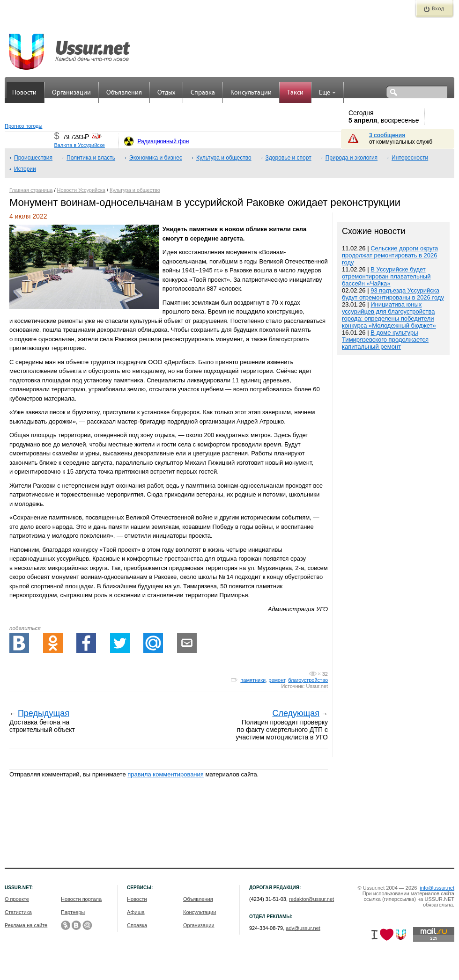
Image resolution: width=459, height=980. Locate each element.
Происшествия (33, 158)
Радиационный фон (163, 141)
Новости (24, 93)
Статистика (18, 912)
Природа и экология (352, 158)
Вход (438, 9)
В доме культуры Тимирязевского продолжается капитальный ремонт (385, 340)
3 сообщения (387, 135)
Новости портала (81, 899)
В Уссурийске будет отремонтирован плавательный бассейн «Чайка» (386, 276)
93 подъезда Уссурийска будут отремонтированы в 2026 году (393, 294)
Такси (295, 93)
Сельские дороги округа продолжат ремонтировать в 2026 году (390, 255)
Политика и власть (91, 158)
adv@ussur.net (303, 928)
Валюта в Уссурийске (79, 145)
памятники (253, 680)
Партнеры (73, 912)
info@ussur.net (437, 888)
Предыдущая (44, 713)
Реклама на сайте (26, 925)
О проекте (17, 899)
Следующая (296, 713)
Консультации (251, 93)
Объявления (124, 93)
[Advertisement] (393, 557)
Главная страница (31, 190)
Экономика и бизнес (156, 158)
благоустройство (308, 680)
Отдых (166, 93)
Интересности (410, 158)
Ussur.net (317, 686)
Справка (203, 93)
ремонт (277, 680)
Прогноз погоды (23, 126)
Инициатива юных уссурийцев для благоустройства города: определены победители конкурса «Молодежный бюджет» (389, 315)
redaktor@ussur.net (311, 899)
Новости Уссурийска (81, 190)
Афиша (136, 912)
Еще (327, 93)
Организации (71, 93)
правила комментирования (166, 774)
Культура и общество (224, 158)
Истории (25, 169)
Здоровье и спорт (289, 158)
